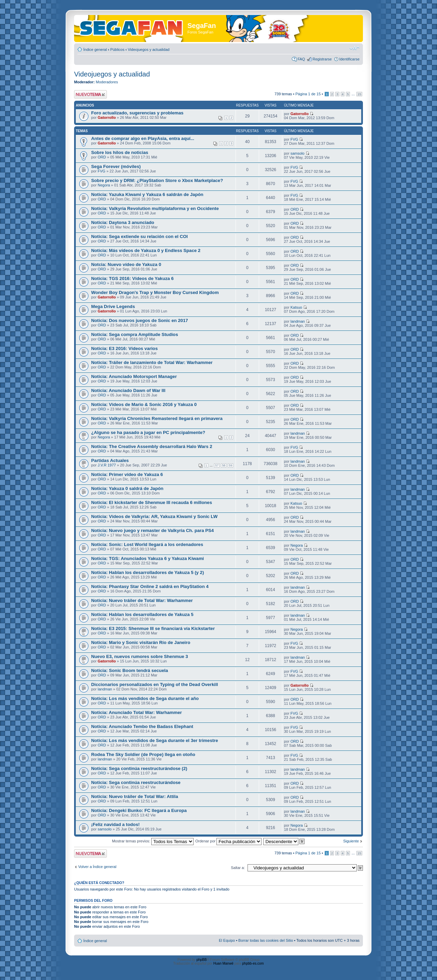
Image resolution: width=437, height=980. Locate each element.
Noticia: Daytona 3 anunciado (123, 222)
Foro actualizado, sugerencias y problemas (137, 113)
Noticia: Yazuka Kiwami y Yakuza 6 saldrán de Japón (147, 194)
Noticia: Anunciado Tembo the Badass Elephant (142, 726)
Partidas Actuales (110, 460)
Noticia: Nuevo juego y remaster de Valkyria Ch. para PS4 (152, 530)
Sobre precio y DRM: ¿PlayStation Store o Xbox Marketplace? (157, 180)
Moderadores (107, 82)
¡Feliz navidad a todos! (115, 824)
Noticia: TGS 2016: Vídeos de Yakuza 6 (132, 278)
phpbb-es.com (253, 963)
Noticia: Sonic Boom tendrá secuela (130, 670)
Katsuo (296, 307)
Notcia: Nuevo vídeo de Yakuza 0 (126, 264)
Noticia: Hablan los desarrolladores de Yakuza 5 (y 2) (147, 572)
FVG (294, 139)
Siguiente (351, 841)
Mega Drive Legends (113, 306)
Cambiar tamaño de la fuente (355, 48)
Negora (104, 185)
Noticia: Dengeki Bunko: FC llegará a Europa (139, 810)
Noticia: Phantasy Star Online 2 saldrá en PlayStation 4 (150, 586)
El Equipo (227, 940)
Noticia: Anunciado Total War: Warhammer (137, 712)
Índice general (95, 50)
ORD (102, 157)
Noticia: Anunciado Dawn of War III (128, 390)
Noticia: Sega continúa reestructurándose (136, 782)
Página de (308, 94)
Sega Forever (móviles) (116, 166)
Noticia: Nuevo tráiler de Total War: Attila (135, 796)
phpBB (201, 960)
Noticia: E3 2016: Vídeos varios (124, 348)
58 (224, 465)
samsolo (298, 153)
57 (217, 465)
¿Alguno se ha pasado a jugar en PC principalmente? (148, 432)
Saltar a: (238, 868)
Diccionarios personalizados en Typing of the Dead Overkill (154, 684)
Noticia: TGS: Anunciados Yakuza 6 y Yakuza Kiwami (147, 558)
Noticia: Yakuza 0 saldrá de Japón (127, 488)
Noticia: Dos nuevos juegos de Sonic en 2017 (140, 320)
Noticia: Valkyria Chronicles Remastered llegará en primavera (157, 418)
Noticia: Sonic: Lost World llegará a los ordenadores (147, 544)
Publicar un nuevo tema (90, 94)
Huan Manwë (223, 963)
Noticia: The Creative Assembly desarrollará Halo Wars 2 (152, 446)
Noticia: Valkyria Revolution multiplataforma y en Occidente (155, 208)
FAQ (301, 59)
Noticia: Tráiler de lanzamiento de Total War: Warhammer (152, 362)
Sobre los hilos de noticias (120, 152)
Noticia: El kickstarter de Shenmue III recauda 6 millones (152, 502)
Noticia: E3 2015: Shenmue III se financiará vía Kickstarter (153, 628)
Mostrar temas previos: (153, 841)
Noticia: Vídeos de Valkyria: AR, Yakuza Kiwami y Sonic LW (154, 516)
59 (230, 465)
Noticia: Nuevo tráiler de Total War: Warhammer (142, 600)
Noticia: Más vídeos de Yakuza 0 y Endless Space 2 (146, 250)
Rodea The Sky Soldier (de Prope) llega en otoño (143, 754)
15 (359, 94)
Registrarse (322, 59)
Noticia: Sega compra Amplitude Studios (135, 334)
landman (298, 321)
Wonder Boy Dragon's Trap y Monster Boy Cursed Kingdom (155, 292)
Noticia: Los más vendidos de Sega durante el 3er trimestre (155, 740)
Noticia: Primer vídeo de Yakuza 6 (127, 474)
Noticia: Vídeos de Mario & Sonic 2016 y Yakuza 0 (144, 404)
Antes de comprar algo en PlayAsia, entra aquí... (143, 138)
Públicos (117, 50)
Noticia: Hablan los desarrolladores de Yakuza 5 (142, 614)
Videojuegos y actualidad (149, 50)
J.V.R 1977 (107, 465)
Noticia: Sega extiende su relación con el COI (139, 236)
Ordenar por (228, 841)
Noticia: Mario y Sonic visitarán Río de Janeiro (141, 642)
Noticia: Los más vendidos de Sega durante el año (145, 698)
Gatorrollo (107, 117)
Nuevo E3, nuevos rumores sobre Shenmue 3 (140, 656)
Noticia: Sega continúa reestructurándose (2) (139, 768)
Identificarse (349, 59)
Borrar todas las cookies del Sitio (266, 940)
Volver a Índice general (97, 867)
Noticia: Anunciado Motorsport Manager (134, 376)
